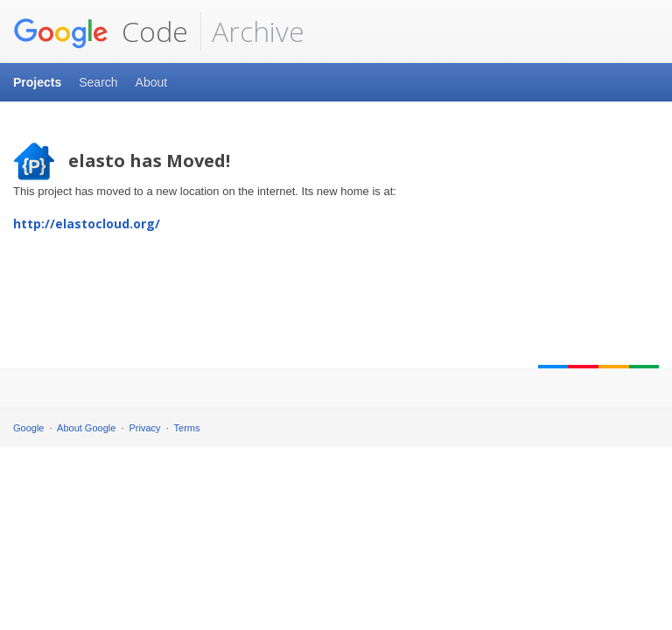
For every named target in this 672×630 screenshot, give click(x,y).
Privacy (145, 428)
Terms (187, 428)
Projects (37, 82)
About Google (86, 428)
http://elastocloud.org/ (87, 224)
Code (101, 31)
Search (98, 82)
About (152, 82)
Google (28, 428)
